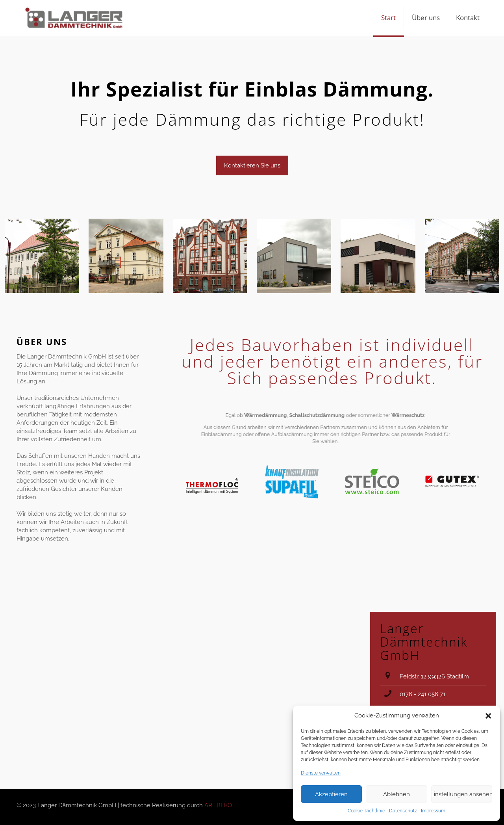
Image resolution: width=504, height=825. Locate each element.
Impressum (433, 811)
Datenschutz (403, 811)
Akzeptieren (331, 794)
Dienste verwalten (321, 773)
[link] (42, 256)
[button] (488, 716)
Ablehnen (397, 794)
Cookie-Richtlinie (366, 811)
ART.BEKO (218, 805)
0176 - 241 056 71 (422, 694)
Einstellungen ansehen (462, 794)
